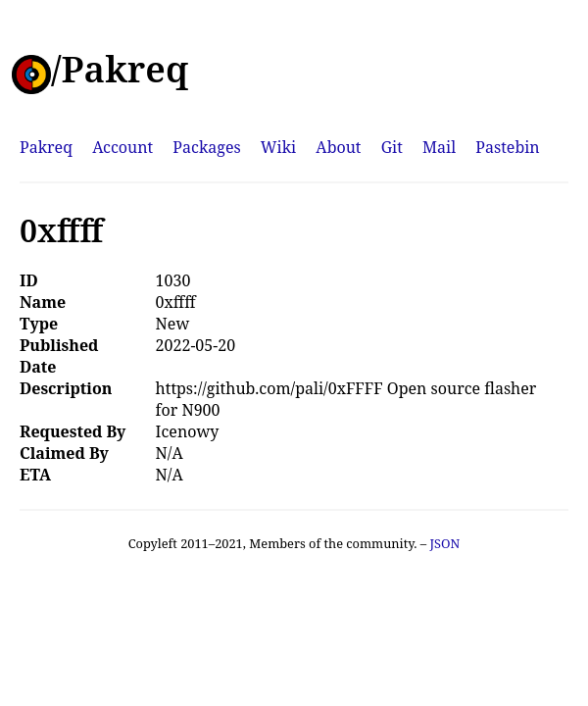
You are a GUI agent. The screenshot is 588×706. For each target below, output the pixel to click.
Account (122, 147)
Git (392, 147)
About (338, 147)
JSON (444, 543)
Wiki (278, 147)
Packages (206, 147)
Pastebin (507, 147)
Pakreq (46, 147)
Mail (439, 147)
